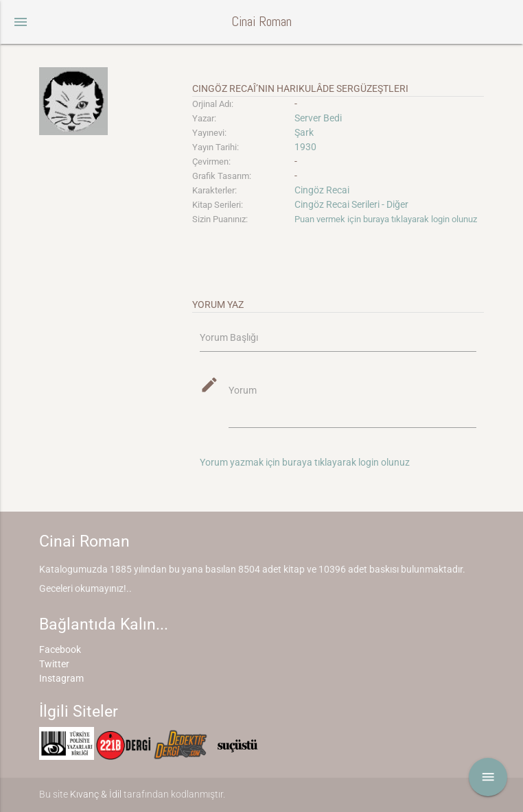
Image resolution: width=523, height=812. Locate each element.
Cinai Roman (261, 22)
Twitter (54, 664)
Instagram (61, 678)
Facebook (60, 649)
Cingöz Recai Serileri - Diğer (351, 204)
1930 (305, 147)
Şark (304, 132)
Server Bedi (318, 118)
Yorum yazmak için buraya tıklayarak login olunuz (305, 462)
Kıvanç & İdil (96, 794)
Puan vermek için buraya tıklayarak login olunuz (386, 219)
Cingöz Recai (322, 190)
